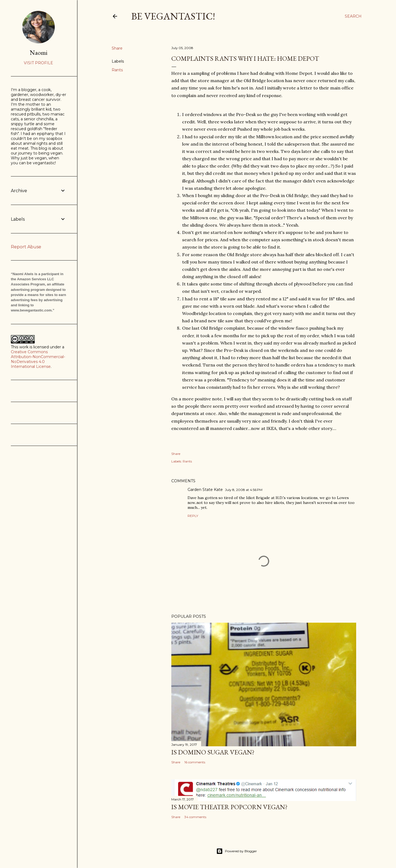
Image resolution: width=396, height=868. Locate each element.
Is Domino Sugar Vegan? (213, 752)
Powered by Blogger (237, 851)
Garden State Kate (205, 490)
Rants (117, 70)
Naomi (39, 52)
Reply (193, 516)
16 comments (195, 762)
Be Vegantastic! (173, 16)
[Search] (353, 16)
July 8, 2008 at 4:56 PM (244, 490)
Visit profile (38, 63)
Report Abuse (26, 247)
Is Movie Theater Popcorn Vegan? (229, 807)
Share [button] (117, 48)
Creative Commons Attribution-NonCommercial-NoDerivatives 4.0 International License (38, 359)
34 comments (195, 817)
